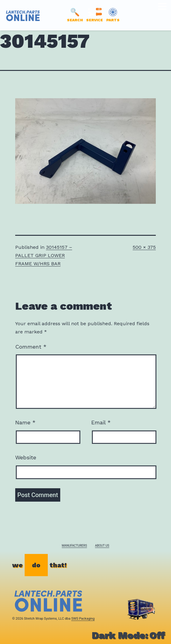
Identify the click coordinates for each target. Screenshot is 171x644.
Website (26, 457)
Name (25, 422)
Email (101, 422)
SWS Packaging (83, 619)
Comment (31, 347)
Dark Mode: (128, 635)
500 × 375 (144, 247)
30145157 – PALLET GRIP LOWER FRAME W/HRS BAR (44, 255)
